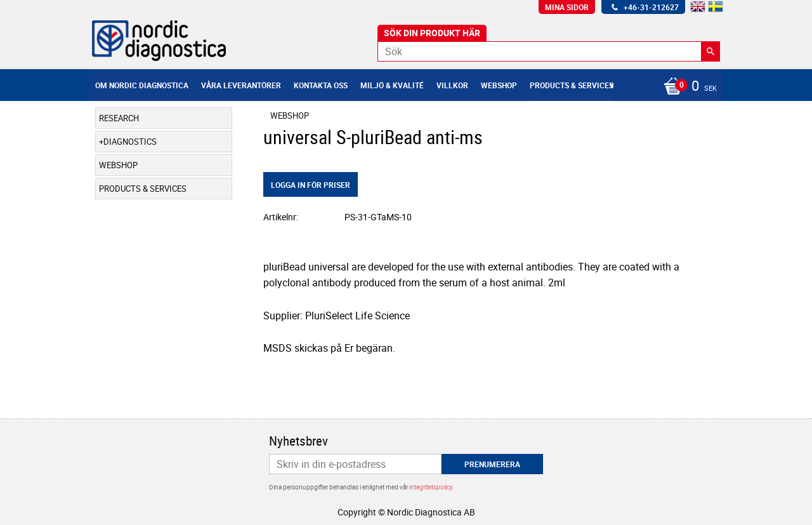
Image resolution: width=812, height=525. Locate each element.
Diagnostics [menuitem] (130, 142)
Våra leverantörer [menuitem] (241, 85)
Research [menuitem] (119, 118)
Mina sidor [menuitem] (567, 7)
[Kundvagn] (687, 87)
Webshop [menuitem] (499, 85)
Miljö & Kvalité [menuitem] (392, 85)
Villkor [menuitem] (452, 85)
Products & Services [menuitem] (572, 85)
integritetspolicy (431, 487)
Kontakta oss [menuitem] (321, 85)
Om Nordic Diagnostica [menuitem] (142, 85)
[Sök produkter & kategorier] (549, 51)
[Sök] (710, 51)
